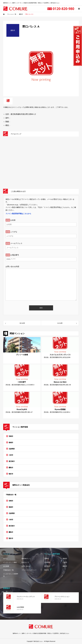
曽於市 (11, 474)
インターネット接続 (10, 562)
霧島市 (11, 468)
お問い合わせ (26, 566)
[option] (41, 68)
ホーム (5, 559)
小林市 (11, 455)
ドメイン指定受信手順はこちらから (18, 214)
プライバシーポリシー (29, 570)
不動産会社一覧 (11, 495)
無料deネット (26, 559)
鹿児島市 (12, 461)
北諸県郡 (12, 449)
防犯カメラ (25, 562)
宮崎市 (11, 436)
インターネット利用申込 (11, 575)
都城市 (11, 442)
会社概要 (6, 566)
